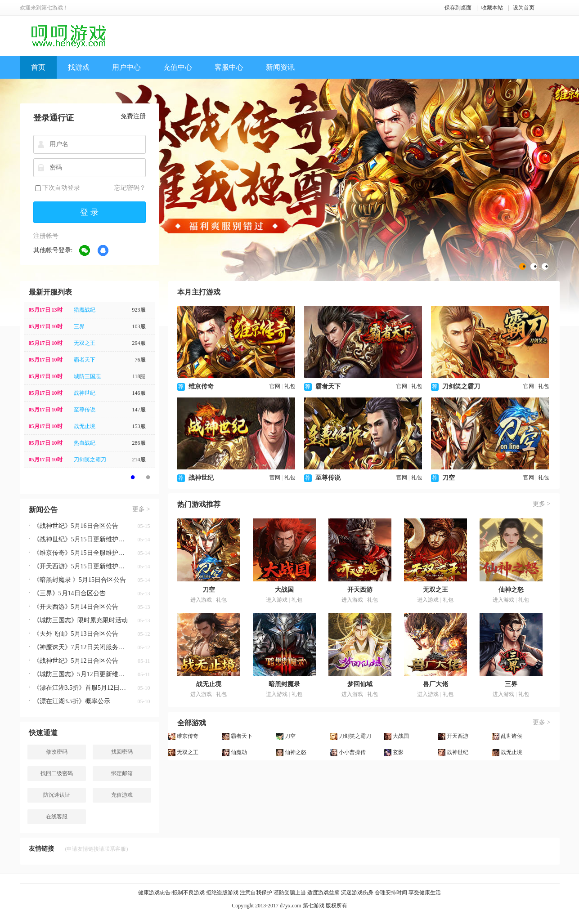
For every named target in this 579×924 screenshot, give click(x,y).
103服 (139, 326)
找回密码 (122, 752)
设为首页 (524, 8)
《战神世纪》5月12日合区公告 (76, 661)
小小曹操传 (352, 752)
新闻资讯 (280, 67)
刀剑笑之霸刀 (90, 460)
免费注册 (133, 116)
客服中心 (229, 67)
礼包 (290, 386)
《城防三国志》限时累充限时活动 (81, 620)
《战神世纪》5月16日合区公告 (76, 526)
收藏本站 (492, 8)
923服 (139, 310)
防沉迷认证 (57, 795)
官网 (275, 386)
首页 (38, 67)
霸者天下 (85, 360)
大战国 (284, 590)
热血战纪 (85, 443)
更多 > (141, 509)
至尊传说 (85, 410)
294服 (139, 343)
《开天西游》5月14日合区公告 (76, 607)
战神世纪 (85, 393)
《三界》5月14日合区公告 (70, 593)
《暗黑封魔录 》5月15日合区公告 (80, 580)
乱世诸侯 (512, 736)
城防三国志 (87, 376)
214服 (139, 460)
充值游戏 (122, 795)
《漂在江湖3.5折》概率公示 (72, 701)
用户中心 (126, 67)
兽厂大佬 (435, 684)
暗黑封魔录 (284, 684)
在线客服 (57, 817)
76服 (140, 360)
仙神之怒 (511, 590)
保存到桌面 (458, 8)
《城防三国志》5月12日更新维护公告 (81, 674)
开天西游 (360, 590)
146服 (139, 393)
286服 (139, 443)
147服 (139, 410)
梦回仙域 (360, 684)
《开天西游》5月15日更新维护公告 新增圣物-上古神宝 (81, 566)
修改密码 (57, 752)
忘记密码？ (130, 188)
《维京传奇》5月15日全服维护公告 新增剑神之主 (81, 553)
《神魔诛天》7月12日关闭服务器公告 (81, 647)
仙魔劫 (239, 752)
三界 (79, 326)
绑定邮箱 (122, 773)
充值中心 (178, 67)
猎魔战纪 (85, 310)
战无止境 (85, 426)
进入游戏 (201, 600)
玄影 (398, 752)
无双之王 (85, 343)
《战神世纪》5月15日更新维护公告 (81, 539)
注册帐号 (46, 236)
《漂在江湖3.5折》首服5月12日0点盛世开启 (81, 688)
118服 (139, 376)
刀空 (449, 478)
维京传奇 (201, 386)
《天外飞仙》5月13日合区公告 (76, 634)
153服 (139, 426)
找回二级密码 (57, 773)
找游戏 (79, 67)
